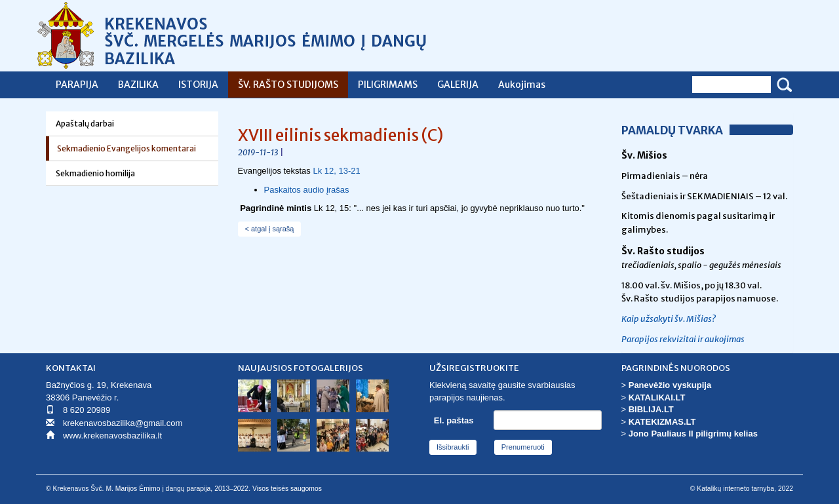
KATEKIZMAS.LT (662, 422)
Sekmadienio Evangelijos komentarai (127, 148)
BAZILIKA (138, 85)
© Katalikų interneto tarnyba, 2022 (742, 489)
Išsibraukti (453, 447)
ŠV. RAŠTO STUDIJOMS (288, 85)
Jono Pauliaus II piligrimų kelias (693, 434)
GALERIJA (458, 85)
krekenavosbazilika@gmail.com (123, 423)
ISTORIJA (198, 85)
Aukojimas (522, 85)
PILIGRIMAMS (388, 85)
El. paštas (454, 420)
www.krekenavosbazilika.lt (112, 436)
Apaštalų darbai (85, 124)
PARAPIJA (77, 85)
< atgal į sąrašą (270, 229)
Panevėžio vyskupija (670, 385)
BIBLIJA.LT (651, 409)
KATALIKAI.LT (657, 397)
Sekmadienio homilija (95, 173)
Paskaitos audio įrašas (307, 190)
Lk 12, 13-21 (336, 171)
